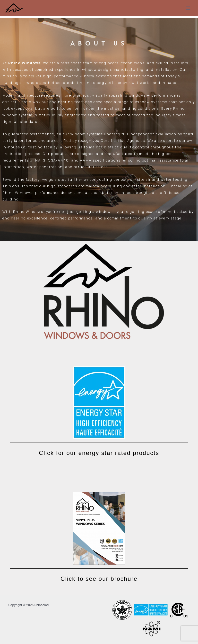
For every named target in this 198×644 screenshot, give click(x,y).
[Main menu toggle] (188, 8)
